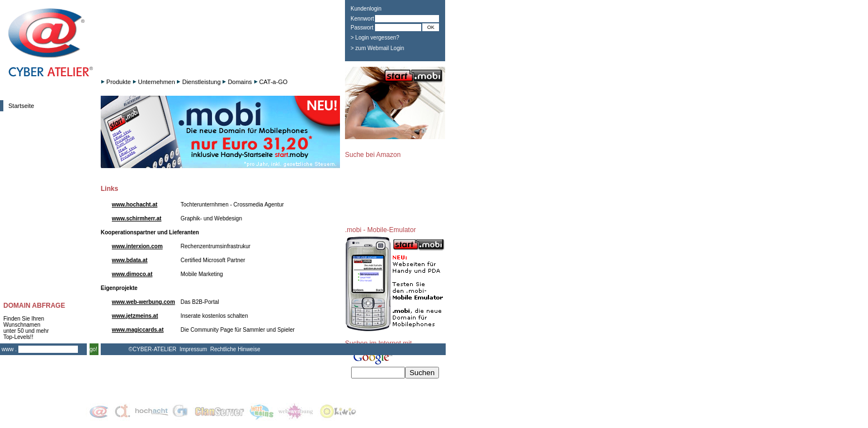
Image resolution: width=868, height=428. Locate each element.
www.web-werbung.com (144, 302)
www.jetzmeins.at (135, 316)
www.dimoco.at (132, 274)
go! (93, 349)
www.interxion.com (137, 246)
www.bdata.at (130, 260)
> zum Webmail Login (377, 48)
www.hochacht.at (135, 205)
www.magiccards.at (138, 330)
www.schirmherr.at (137, 218)
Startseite (21, 106)
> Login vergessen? (375, 38)
